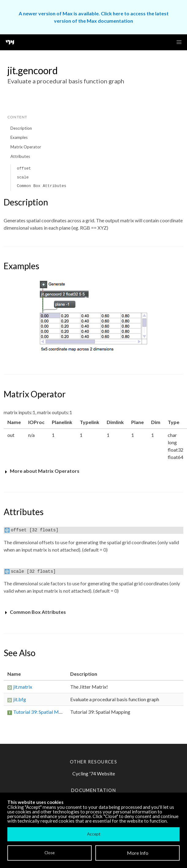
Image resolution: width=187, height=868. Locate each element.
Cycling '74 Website (94, 773)
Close (50, 853)
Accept (94, 834)
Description (21, 128)
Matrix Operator (26, 147)
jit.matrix (23, 687)
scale (23, 177)
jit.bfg (20, 699)
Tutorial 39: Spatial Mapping (43, 712)
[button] (179, 42)
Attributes (20, 156)
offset (24, 168)
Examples (19, 137)
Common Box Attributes (42, 186)
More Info (138, 853)
